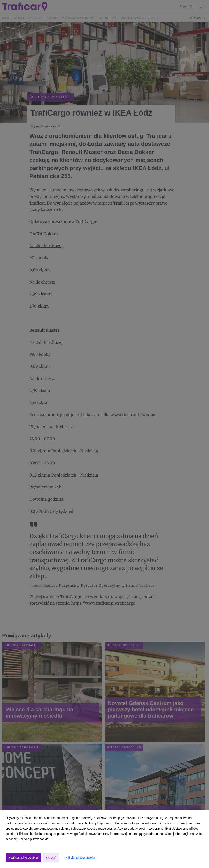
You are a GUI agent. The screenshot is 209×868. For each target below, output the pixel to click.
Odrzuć (51, 858)
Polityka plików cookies (80, 858)
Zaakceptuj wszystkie (23, 858)
